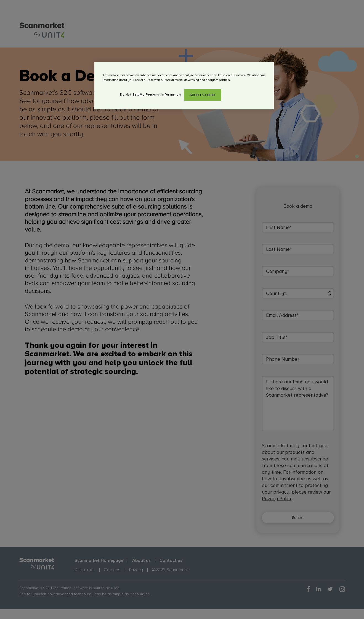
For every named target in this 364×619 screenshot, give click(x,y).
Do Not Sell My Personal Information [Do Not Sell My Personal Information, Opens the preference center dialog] (150, 95)
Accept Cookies (203, 95)
